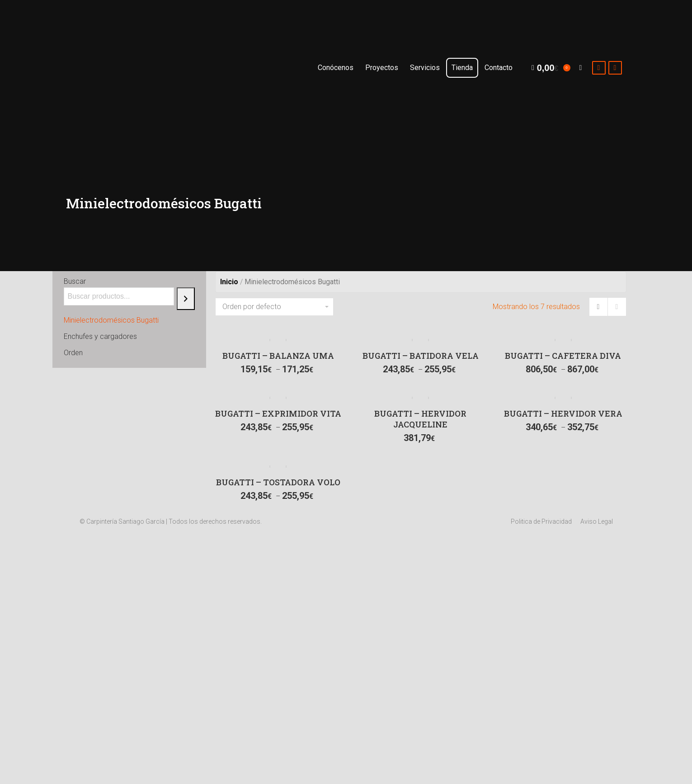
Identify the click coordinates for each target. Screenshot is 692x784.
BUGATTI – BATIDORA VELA (421, 356)
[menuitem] (336, 68)
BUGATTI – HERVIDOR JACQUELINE (420, 419)
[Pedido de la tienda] (274, 307)
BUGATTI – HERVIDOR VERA (563, 413)
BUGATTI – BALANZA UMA (278, 356)
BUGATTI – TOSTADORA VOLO (278, 482)
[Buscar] (186, 299)
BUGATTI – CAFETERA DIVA (563, 356)
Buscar (75, 281)
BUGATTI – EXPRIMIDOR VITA (278, 413)
